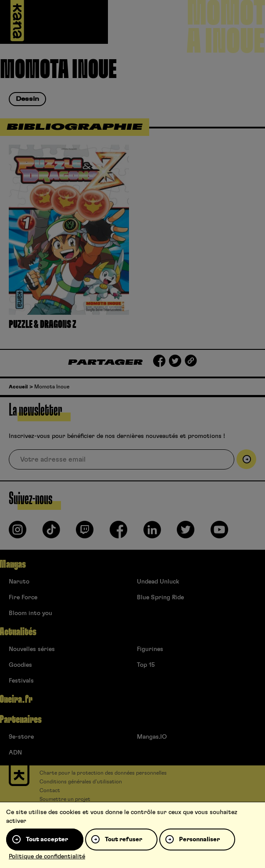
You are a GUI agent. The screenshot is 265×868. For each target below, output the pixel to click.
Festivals (21, 681)
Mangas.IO (152, 737)
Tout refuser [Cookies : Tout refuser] (124, 840)
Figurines (150, 649)
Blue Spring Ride (160, 598)
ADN (15, 753)
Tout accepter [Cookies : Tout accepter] (47, 840)
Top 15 (146, 665)
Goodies (20, 665)
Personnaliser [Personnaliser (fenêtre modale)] (199, 840)
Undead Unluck (158, 582)
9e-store (21, 737)
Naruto (19, 582)
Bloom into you (30, 613)
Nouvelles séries (32, 649)
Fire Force (23, 598)
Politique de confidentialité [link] (47, 857)
